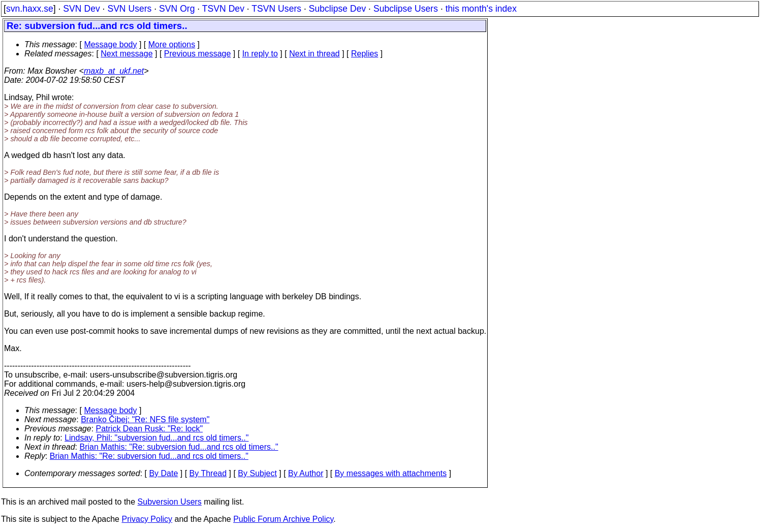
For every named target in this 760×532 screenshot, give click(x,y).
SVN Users (129, 9)
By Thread (208, 473)
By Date (163, 473)
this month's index (481, 9)
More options (172, 44)
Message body (110, 44)
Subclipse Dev (337, 9)
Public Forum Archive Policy (283, 519)
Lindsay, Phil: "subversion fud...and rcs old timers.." (156, 438)
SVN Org (177, 9)
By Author (306, 473)
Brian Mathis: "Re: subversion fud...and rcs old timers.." (179, 447)
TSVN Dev (223, 9)
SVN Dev (81, 9)
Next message (126, 54)
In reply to (260, 54)
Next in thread (314, 54)
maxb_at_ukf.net (114, 71)
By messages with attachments (391, 473)
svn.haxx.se (30, 9)
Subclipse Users (406, 9)
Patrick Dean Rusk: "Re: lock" (150, 429)
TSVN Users (276, 9)
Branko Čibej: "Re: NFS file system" (145, 419)
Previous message (198, 54)
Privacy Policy (147, 519)
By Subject (257, 473)
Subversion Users (170, 502)
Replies (365, 54)
